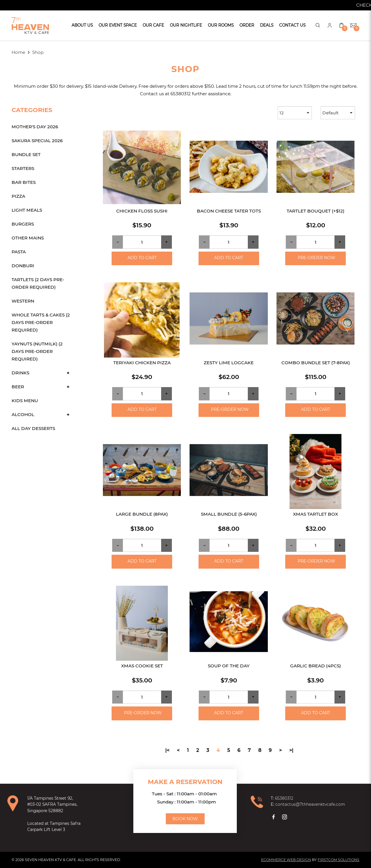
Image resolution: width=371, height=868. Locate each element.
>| (291, 750)
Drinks (20, 373)
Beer (18, 387)
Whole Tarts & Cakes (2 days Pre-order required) (41, 322)
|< (167, 750)
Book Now (185, 819)
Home (18, 52)
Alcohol (23, 414)
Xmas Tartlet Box (315, 514)
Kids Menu (25, 401)
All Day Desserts (33, 428)
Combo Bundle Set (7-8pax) (316, 363)
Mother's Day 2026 (35, 127)
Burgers (23, 224)
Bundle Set (26, 154)
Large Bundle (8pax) (142, 514)
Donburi (23, 266)
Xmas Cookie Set (142, 666)
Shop (38, 52)
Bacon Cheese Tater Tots (229, 211)
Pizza (18, 196)
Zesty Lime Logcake (229, 363)
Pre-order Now (317, 258)
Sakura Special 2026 (37, 141)
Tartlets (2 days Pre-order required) (38, 283)
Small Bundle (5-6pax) (229, 514)
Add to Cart (142, 258)
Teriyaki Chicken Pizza (142, 363)
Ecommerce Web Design (286, 860)
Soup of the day (229, 666)
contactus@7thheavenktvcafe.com (310, 804)
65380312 (284, 798)
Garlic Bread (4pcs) (315, 666)
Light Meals (27, 210)
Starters (23, 168)
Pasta (19, 252)
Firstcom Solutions (339, 860)
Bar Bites (24, 182)
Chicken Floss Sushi (142, 211)
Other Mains (28, 238)
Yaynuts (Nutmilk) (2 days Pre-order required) (37, 351)
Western (23, 301)
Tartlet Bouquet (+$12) (315, 211)
